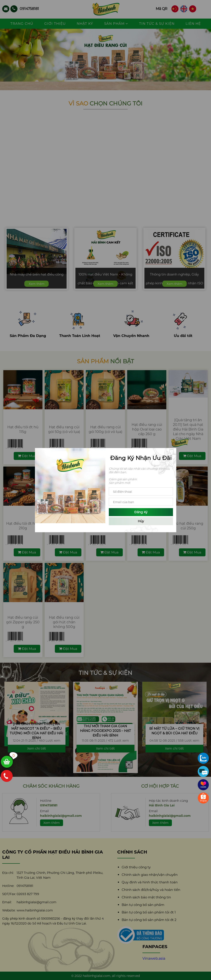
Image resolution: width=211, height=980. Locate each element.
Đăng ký (141, 512)
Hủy (141, 521)
